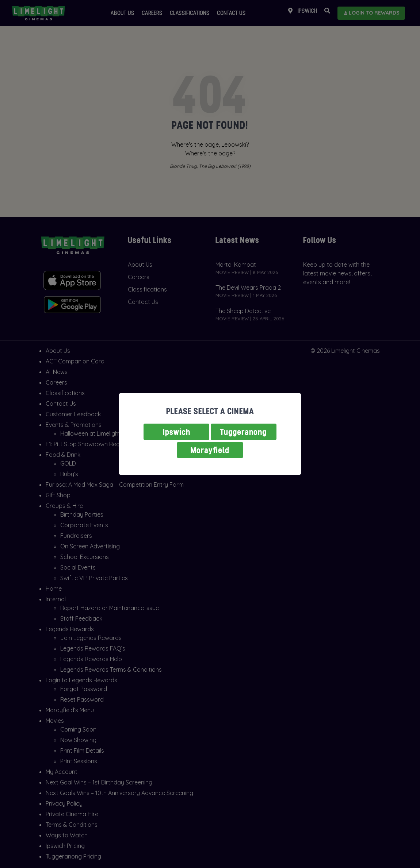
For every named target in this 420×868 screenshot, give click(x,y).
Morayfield (210, 450)
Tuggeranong (244, 432)
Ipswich (177, 432)
